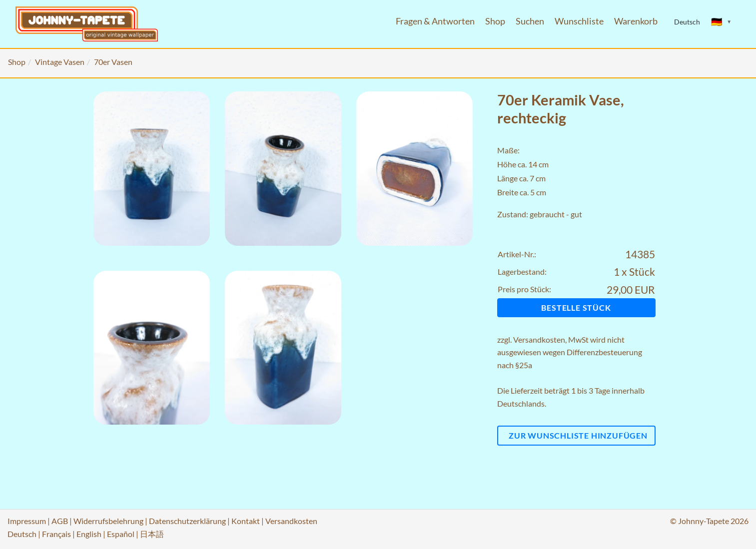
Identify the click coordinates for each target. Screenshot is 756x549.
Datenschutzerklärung (187, 521)
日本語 (152, 534)
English (89, 534)
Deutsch (22, 534)
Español (121, 534)
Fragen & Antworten (435, 21)
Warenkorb (636, 21)
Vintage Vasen (60, 62)
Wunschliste (579, 21)
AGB (60, 521)
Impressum (27, 521)
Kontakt (246, 521)
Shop (495, 21)
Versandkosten (539, 339)
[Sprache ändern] (722, 22)
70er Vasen (113, 62)
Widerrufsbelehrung (108, 521)
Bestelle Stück (576, 307)
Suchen (530, 21)
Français (56, 534)
